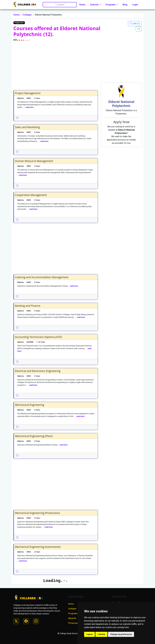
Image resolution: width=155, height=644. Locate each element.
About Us (72, 618)
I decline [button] (101, 634)
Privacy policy (75, 623)
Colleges (27, 15)
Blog (125, 5)
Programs (73, 613)
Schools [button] (95, 5)
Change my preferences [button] (121, 634)
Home (82, 5)
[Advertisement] (78, 62)
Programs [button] (111, 5)
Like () (136, 24)
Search (60, 5)
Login (135, 5)
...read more (29, 107)
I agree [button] (89, 634)
